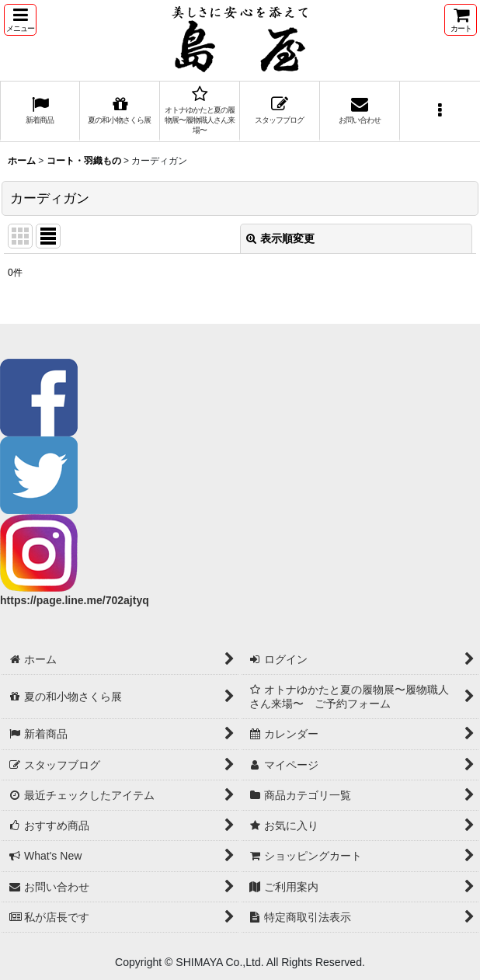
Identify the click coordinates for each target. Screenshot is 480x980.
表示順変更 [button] (280, 238)
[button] (20, 20)
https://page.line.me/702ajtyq (75, 600)
